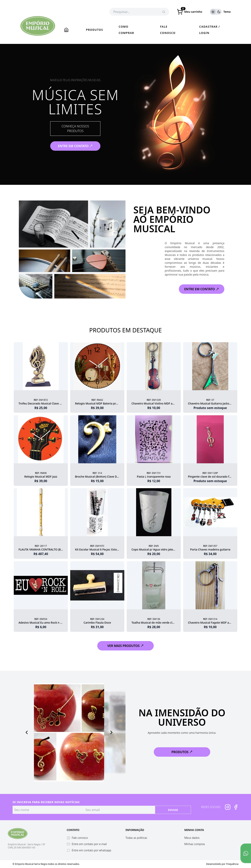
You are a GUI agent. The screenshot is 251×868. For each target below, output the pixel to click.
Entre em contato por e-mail (87, 844)
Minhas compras (195, 844)
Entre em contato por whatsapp (89, 850)
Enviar (173, 810)
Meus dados (192, 838)
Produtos (94, 30)
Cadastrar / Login (210, 30)
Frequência (232, 864)
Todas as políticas (136, 838)
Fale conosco (168, 30)
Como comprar (126, 30)
